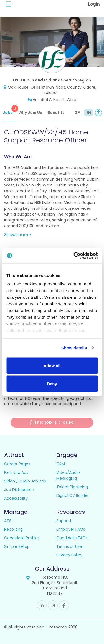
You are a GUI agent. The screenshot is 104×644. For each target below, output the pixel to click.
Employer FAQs (71, 529)
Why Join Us (30, 113)
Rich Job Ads (16, 472)
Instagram (53, 605)
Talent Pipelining (72, 487)
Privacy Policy (69, 555)
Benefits (56, 113)
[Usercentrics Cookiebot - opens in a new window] (74, 256)
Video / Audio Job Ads (25, 481)
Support (64, 521)
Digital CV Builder (73, 495)
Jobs (10, 110)
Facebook (64, 605)
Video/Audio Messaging (68, 475)
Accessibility (16, 498)
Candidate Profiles (22, 538)
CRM (61, 464)
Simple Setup (17, 546)
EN (89, 113)
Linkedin (42, 605)
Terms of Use (69, 546)
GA (77, 113)
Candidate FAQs (72, 538)
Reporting (13, 529)
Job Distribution (19, 490)
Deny (52, 384)
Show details (74, 348)
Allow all (52, 365)
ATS (8, 521)
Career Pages (17, 464)
